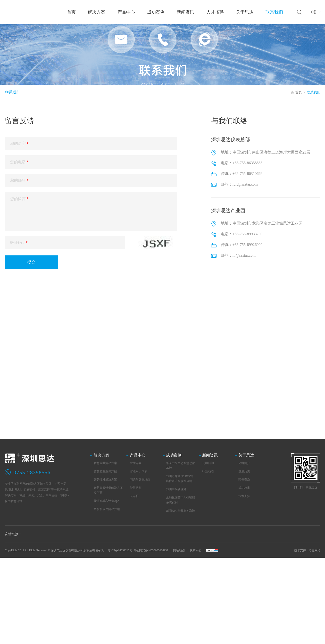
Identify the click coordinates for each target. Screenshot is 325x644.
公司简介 (244, 463)
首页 (299, 92)
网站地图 (179, 550)
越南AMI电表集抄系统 (180, 511)
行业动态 (208, 471)
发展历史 (244, 471)
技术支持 (244, 496)
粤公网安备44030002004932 (151, 550)
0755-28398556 (32, 472)
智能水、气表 (139, 471)
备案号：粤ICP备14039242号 (114, 550)
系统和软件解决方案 (107, 509)
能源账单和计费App (106, 501)
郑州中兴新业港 (176, 489)
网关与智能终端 (140, 480)
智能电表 (136, 463)
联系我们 (13, 92)
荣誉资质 (244, 480)
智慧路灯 (136, 488)
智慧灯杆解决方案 (105, 480)
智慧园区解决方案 (105, 463)
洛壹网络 (315, 550)
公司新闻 (208, 463)
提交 (32, 262)
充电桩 (134, 496)
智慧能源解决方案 (105, 471)
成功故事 (244, 488)
